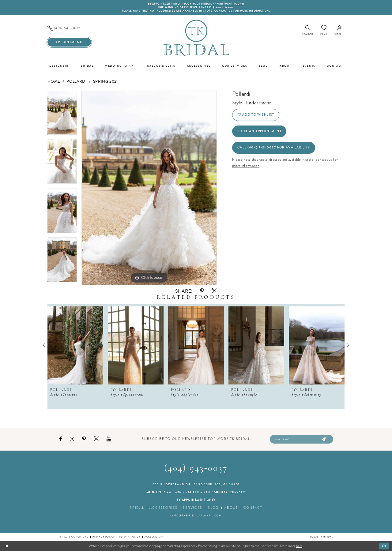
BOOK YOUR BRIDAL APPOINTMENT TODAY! (214, 4)
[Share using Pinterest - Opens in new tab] (202, 291)
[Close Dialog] (7, 546)
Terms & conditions (73, 537)
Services (192, 508)
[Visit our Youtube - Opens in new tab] (109, 439)
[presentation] (75, 345)
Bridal (137, 508)
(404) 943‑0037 (196, 469)
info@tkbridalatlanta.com (196, 515)
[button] (339, 31)
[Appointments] (69, 42)
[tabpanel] (62, 115)
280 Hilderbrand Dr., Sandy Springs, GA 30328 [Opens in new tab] (196, 484)
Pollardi (77, 81)
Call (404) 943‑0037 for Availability (274, 147)
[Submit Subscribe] (323, 439)
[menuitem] (69, 28)
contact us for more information (242, 11)
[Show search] (308, 31)
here (299, 546)
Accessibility (154, 537)
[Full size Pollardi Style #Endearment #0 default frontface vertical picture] (149, 188)
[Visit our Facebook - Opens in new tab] (60, 439)
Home (54, 81)
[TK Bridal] (196, 37)
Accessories (163, 508)
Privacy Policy (104, 537)
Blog (213, 508)
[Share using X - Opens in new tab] (214, 291)
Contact (253, 508)
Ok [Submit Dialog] (384, 545)
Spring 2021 (106, 81)
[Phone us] (69, 28)
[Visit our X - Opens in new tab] (96, 439)
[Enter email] (302, 439)
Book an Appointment (259, 131)
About (231, 508)
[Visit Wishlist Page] (324, 30)
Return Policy (130, 537)
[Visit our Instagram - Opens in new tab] (72, 439)
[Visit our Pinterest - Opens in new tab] (84, 439)
